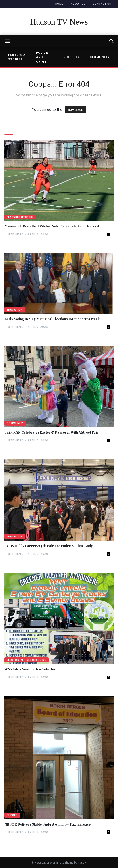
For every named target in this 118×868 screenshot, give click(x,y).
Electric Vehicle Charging (27, 660)
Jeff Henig (16, 234)
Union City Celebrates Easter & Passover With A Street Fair (52, 432)
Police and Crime (42, 57)
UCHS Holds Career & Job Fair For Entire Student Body (49, 546)
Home (60, 4)
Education (15, 310)
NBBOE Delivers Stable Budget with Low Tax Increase (48, 824)
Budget (12, 815)
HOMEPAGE (75, 110)
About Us (78, 4)
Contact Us (102, 4)
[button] (112, 41)
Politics (71, 57)
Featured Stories (17, 57)
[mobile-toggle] (8, 41)
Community (99, 57)
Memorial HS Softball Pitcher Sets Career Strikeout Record (52, 226)
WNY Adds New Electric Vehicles (30, 669)
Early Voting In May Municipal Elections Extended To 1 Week (52, 319)
